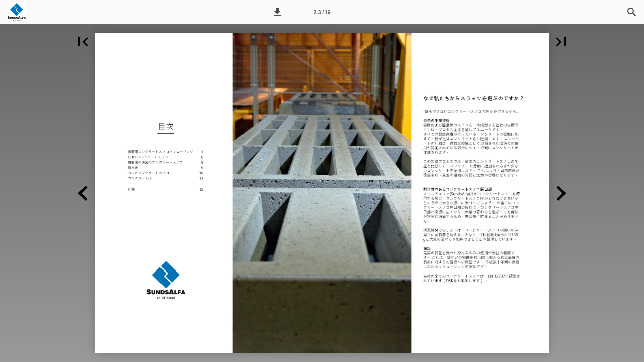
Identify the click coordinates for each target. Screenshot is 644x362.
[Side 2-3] (322, 12)
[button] (277, 12)
